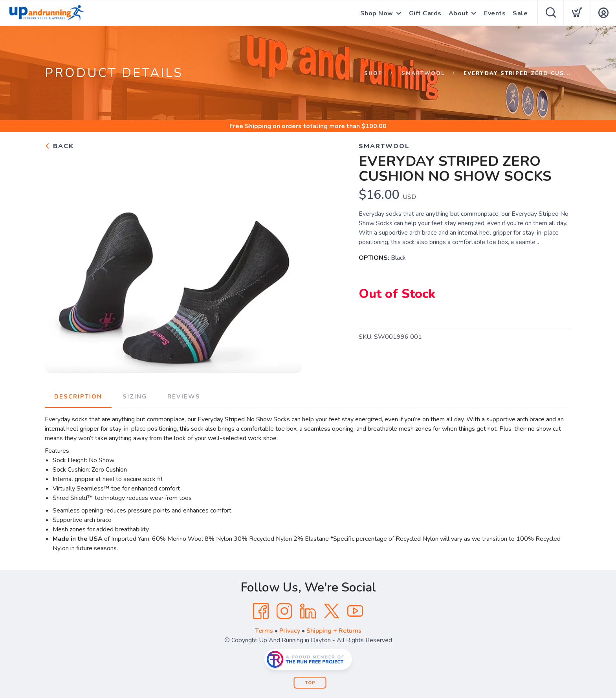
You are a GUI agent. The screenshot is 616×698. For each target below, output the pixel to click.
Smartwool (423, 73)
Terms (264, 631)
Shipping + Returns (334, 631)
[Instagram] (284, 611)
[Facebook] (261, 611)
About (459, 13)
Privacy (290, 631)
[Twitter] (332, 611)
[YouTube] (355, 611)
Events (495, 13)
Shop (373, 73)
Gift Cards (425, 13)
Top (310, 683)
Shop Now (377, 13)
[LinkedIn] (308, 611)
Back (59, 146)
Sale (520, 13)
